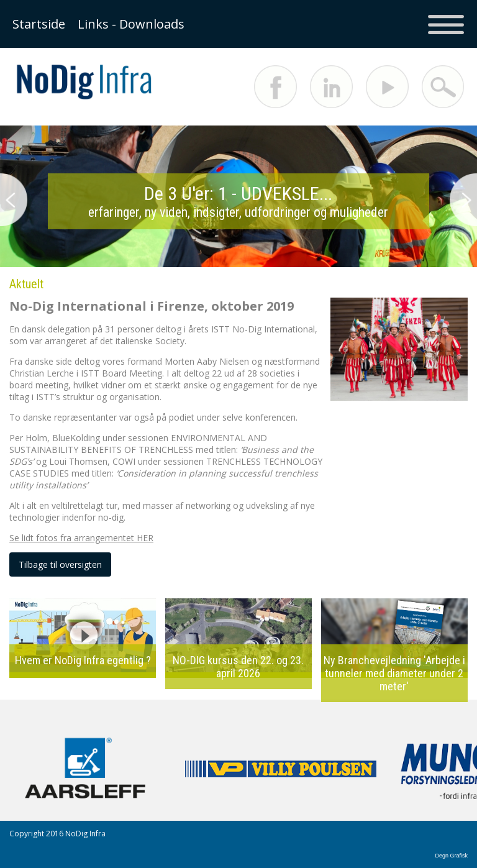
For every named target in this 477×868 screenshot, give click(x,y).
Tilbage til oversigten (60, 564)
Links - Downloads (131, 24)
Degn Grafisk (451, 856)
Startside (39, 24)
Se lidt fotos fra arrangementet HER (81, 538)
